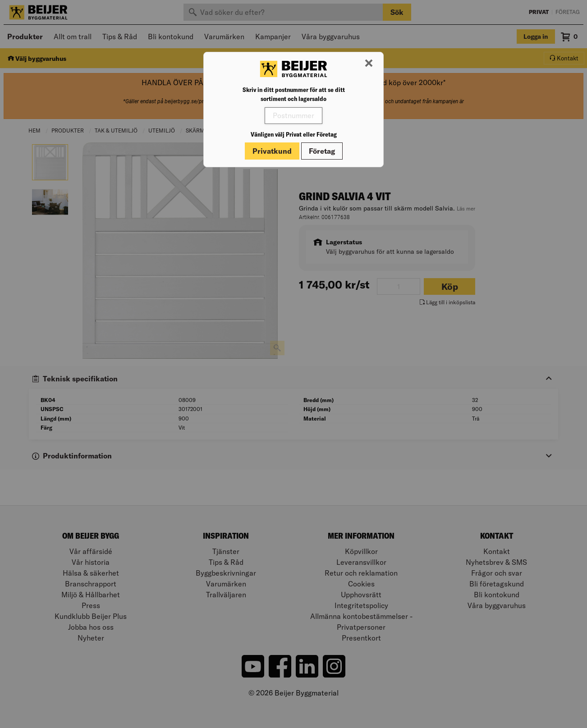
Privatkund (272, 151)
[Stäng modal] (369, 64)
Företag (322, 151)
